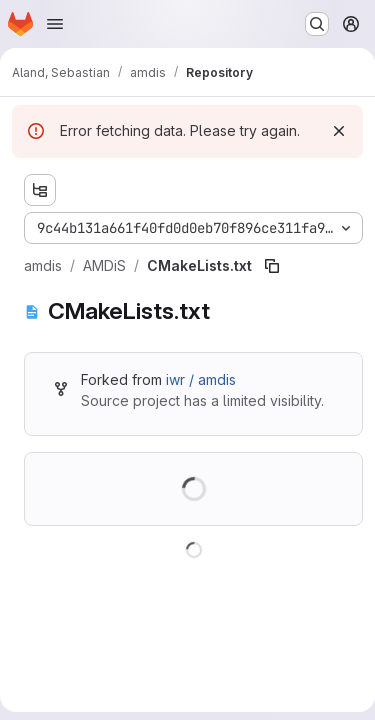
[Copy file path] (272, 266)
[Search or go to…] (317, 24)
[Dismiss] (339, 131)
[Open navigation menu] (55, 24)
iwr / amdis (201, 379)
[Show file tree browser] (40, 190)
